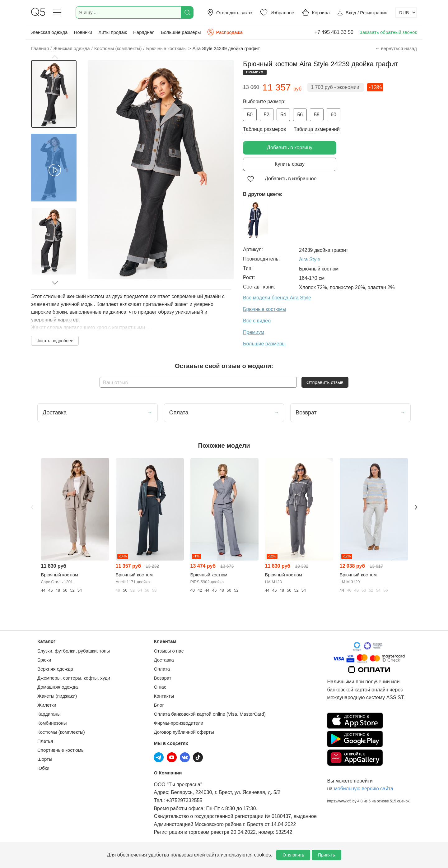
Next (416, 507)
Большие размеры (181, 32)
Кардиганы (49, 714)
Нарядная (144, 32)
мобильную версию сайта (364, 789)
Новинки (83, 32)
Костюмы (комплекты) (61, 732)
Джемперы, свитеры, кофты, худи (74, 678)
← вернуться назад (396, 48)
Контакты (164, 696)
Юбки (43, 768)
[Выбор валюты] (406, 13)
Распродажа (225, 32)
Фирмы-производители (178, 723)
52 (267, 115)
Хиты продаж (113, 32)
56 (300, 115)
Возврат (162, 678)
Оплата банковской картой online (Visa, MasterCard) (210, 714)
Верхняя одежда (55, 669)
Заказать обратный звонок (388, 32)
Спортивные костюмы (61, 750)
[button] (55, 57)
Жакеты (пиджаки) (57, 696)
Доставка (164, 660)
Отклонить (293, 855)
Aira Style (310, 259)
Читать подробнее (55, 341)
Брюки (44, 660)
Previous (32, 507)
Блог (159, 705)
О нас (160, 687)
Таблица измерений (317, 129)
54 (283, 115)
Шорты (45, 759)
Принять (327, 855)
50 (250, 115)
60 (334, 115)
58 (317, 115)
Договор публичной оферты (184, 732)
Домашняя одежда (58, 687)
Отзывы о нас (169, 651)
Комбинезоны (52, 723)
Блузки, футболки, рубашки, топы (74, 651)
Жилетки (47, 705)
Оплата (162, 669)
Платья (45, 741)
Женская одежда (49, 32)
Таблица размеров (264, 129)
